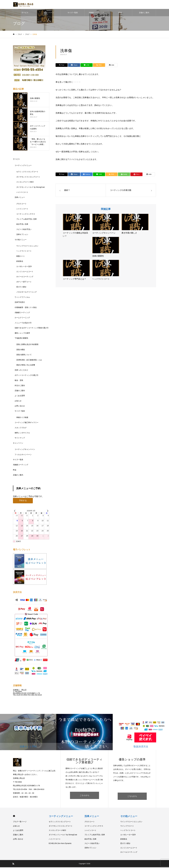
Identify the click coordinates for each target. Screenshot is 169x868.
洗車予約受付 (20, 303)
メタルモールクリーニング (27, 293)
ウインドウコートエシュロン (27, 247)
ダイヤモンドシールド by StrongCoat (30, 188)
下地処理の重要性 (21, 339)
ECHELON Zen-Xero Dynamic (60, 844)
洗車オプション (22, 235)
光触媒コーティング (96, 13)
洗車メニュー (20, 198)
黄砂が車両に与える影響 (26, 366)
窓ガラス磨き (21, 288)
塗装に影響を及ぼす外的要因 (27, 345)
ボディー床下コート (24, 282)
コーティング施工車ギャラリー (27, 423)
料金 (120, 13)
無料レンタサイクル (22, 433)
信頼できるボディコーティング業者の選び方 (32, 329)
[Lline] (87, 66)
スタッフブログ (21, 428)
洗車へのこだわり (21, 371)
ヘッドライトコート (24, 252)
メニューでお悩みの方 (23, 323)
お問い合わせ (20, 407)
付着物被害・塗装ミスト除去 (26, 308)
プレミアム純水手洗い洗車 (27, 220)
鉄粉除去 (20, 262)
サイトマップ (20, 439)
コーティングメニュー (23, 166)
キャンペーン (49, 13)
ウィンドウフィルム (22, 298)
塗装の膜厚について (24, 355)
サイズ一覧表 (73, 13)
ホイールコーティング (25, 277)
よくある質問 (20, 396)
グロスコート (21, 204)
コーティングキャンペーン (25, 450)
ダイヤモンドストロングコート (28, 178)
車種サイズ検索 (22, 418)
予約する (23, 501)
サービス (25, 13)
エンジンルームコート (25, 272)
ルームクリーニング (22, 318)
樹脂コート (21, 257)
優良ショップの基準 (22, 334)
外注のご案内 (20, 386)
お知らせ (18, 402)
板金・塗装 (19, 381)
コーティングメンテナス (26, 215)
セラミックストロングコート (27, 172)
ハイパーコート (22, 193)
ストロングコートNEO (25, 183)
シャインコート (22, 210)
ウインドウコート (127, 827)
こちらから (84, 796)
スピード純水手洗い (24, 230)
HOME (14, 817)
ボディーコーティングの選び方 (27, 376)
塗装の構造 (21, 350)
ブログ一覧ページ (20, 822)
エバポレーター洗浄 (24, 267)
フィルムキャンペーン (23, 455)
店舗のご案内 (144, 13)
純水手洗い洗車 (22, 225)
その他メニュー (21, 240)
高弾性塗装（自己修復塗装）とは (29, 361)
